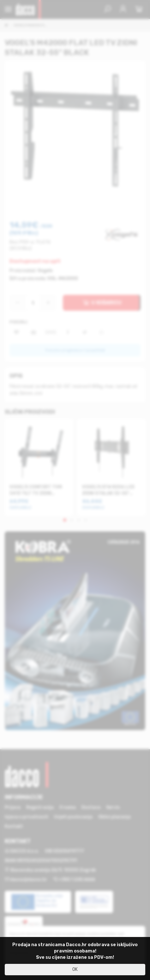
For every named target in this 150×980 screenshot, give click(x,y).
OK (75, 969)
